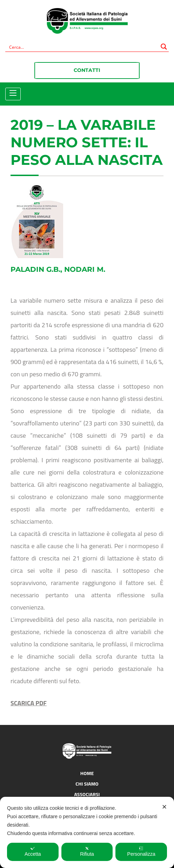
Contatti (87, 70)
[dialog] (87, 832)
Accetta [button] (33, 852)
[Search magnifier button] (164, 47)
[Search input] (82, 47)
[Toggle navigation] (13, 93)
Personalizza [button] (141, 852)
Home (87, 773)
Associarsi (87, 794)
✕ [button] (164, 807)
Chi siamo (87, 784)
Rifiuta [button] (87, 852)
